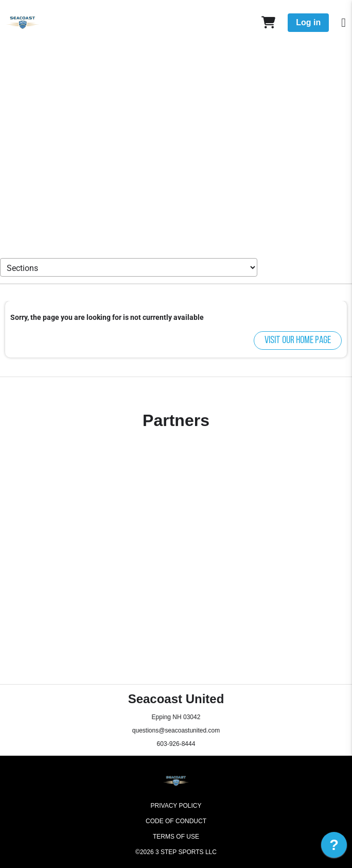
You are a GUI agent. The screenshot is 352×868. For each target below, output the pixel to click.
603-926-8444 (176, 744)
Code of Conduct (176, 821)
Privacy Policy (176, 806)
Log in (308, 22)
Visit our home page (298, 341)
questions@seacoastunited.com (176, 730)
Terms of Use (176, 837)
